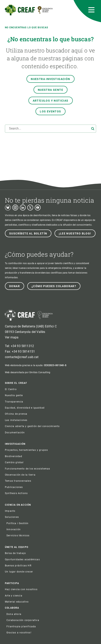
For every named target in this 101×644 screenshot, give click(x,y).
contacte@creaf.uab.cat (22, 357)
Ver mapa (12, 337)
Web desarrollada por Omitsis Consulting (28, 372)
